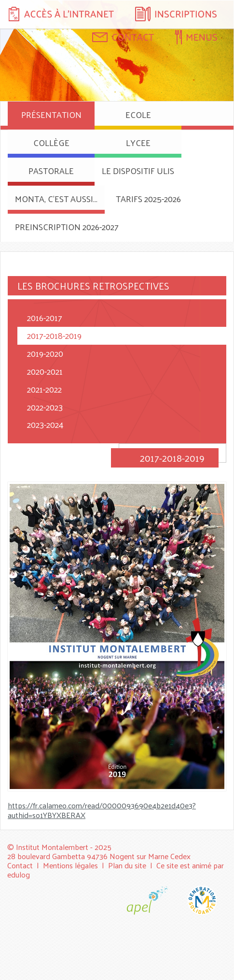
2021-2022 (44, 389)
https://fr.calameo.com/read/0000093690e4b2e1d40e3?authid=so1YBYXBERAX (102, 810)
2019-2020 (45, 353)
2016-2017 (45, 317)
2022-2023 (45, 407)
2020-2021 (45, 371)
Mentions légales (70, 865)
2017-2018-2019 (54, 335)
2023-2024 (45, 424)
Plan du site (127, 865)
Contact (20, 865)
